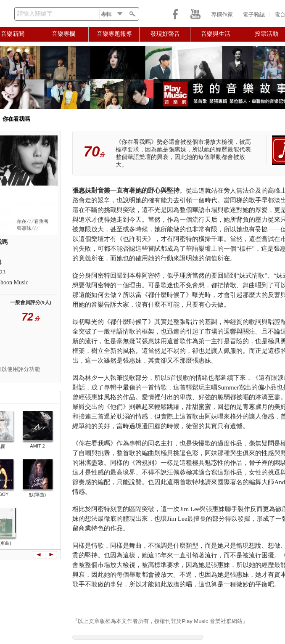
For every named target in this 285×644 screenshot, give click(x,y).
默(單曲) (37, 495)
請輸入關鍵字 (35, 14)
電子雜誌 (254, 15)
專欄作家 (222, 15)
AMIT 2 (37, 446)
